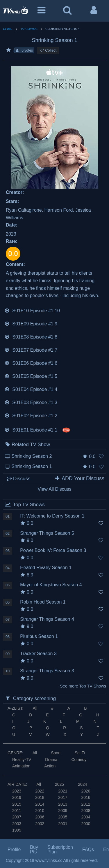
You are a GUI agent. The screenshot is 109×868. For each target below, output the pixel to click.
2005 (63, 817)
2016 (86, 797)
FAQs (88, 849)
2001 (63, 824)
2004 (86, 817)
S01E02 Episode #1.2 (31, 415)
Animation (21, 766)
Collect (48, 50)
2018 (40, 797)
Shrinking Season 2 (32, 456)
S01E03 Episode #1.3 (31, 402)
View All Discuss (54, 489)
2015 (17, 804)
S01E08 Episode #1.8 (31, 336)
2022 (40, 791)
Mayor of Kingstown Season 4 (51, 585)
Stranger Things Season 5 (47, 533)
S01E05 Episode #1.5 (31, 376)
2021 (63, 791)
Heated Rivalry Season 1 (46, 568)
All (35, 708)
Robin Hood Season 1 (43, 602)
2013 (63, 804)
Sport (56, 753)
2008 (86, 811)
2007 (17, 817)
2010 (40, 811)
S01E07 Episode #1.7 (31, 349)
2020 (86, 791)
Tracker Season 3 (38, 654)
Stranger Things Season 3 (47, 671)
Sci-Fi (80, 753)
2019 (17, 797)
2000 (86, 824)
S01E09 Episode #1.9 (31, 323)
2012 (86, 804)
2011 (17, 811)
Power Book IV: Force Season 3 (53, 550)
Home (8, 29)
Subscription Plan (60, 849)
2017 (63, 797)
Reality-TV (22, 760)
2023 (17, 791)
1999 (17, 830)
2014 (40, 804)
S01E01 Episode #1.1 (37, 429)
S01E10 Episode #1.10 (32, 310)
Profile (14, 849)
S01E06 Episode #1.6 (31, 363)
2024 (82, 784)
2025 (59, 784)
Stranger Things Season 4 (47, 619)
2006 (40, 817)
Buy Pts (34, 849)
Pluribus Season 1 (39, 636)
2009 (63, 811)
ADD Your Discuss (79, 478)
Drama (51, 760)
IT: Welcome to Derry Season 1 (52, 516)
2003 (17, 824)
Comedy (79, 760)
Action (50, 766)
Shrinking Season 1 (32, 466)
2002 (40, 824)
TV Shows (29, 29)
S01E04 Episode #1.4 (31, 389)
